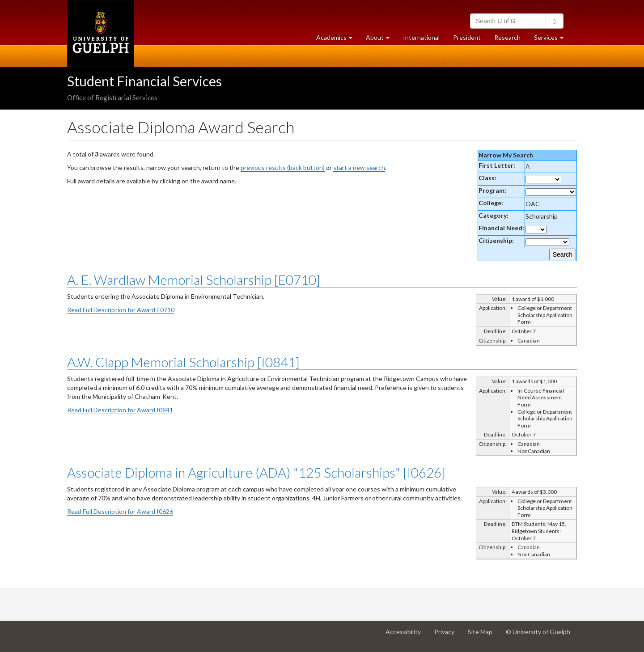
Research (511, 40)
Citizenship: (496, 240)
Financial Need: (501, 228)
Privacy (448, 635)
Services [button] (552, 40)
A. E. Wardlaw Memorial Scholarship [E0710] (194, 279)
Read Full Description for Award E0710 (121, 310)
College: (491, 203)
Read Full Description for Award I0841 (120, 410)
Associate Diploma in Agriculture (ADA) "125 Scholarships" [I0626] (256, 472)
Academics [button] (338, 40)
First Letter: (497, 165)
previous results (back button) (283, 167)
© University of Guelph (538, 632)
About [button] (381, 40)
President (467, 37)
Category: (494, 215)
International (421, 37)
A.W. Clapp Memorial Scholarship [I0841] (183, 362)
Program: (492, 190)
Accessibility (407, 635)
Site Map (483, 635)
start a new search (359, 167)
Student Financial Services (144, 81)
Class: (487, 178)
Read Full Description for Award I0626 (120, 511)
